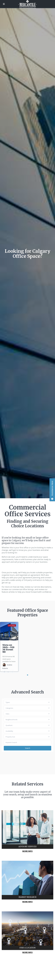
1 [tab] (28, 675)
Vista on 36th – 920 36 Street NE (8, 648)
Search (28, 748)
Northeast (6, 638)
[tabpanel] (9, 647)
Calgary (13, 638)
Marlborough (9, 635)
